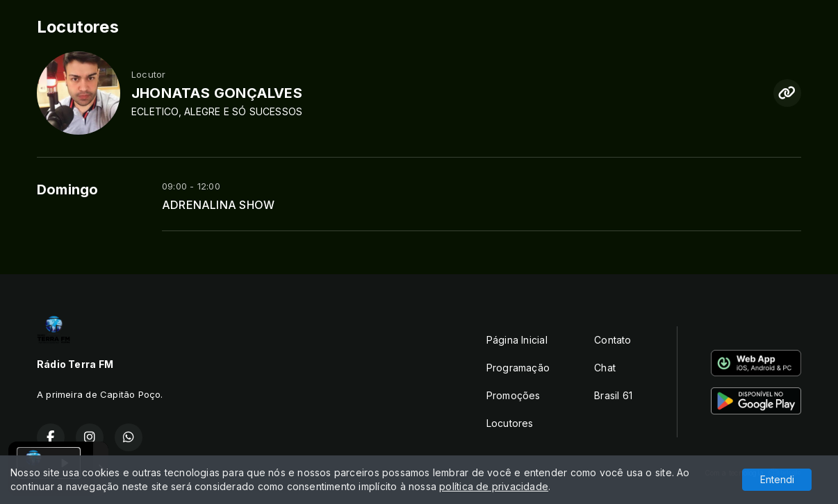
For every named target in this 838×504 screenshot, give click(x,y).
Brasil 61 (613, 395)
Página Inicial (517, 340)
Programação (518, 368)
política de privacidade (494, 486)
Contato (613, 340)
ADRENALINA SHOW (218, 205)
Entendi (777, 479)
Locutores (510, 423)
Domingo (67, 190)
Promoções (514, 395)
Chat (605, 368)
